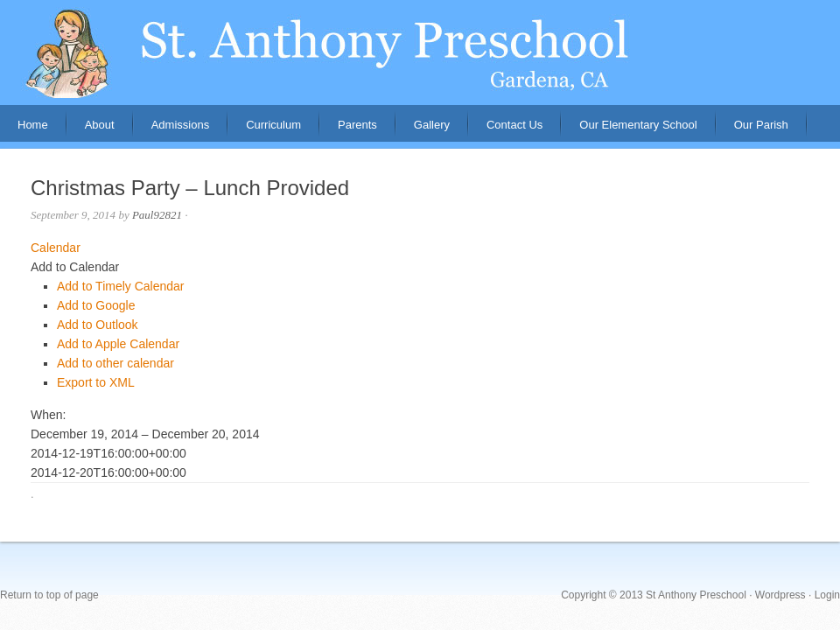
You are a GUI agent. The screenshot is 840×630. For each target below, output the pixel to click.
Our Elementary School (638, 125)
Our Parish (761, 125)
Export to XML (96, 382)
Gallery (432, 125)
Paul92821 (157, 215)
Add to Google (96, 305)
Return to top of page (49, 595)
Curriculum (273, 125)
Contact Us (514, 125)
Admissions (171, 130)
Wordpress (780, 595)
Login (827, 595)
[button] (75, 267)
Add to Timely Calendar (121, 286)
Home (33, 125)
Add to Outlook (98, 325)
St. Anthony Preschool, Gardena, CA (420, 52)
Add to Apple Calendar (118, 344)
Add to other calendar (115, 363)
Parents (349, 130)
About (91, 130)
